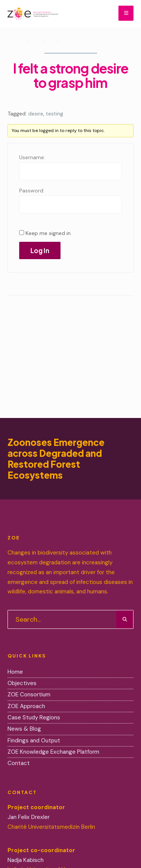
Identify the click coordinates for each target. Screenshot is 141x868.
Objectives (22, 683)
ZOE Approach (26, 706)
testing (55, 114)
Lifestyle (50, 43)
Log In (40, 250)
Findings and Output (34, 740)
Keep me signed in (48, 233)
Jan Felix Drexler (29, 817)
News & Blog (24, 729)
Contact (19, 763)
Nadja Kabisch (26, 860)
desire (36, 114)
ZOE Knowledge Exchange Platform (53, 752)
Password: (32, 190)
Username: (32, 157)
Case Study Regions (35, 717)
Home (20, 43)
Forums (35, 43)
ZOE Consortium (29, 694)
